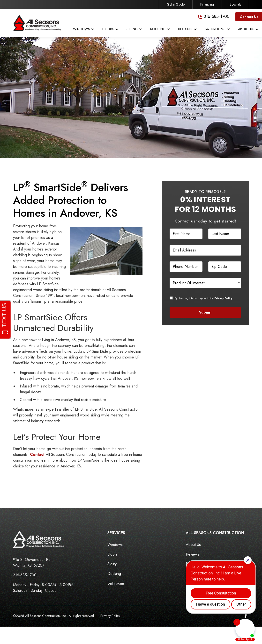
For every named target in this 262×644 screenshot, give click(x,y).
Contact (37, 454)
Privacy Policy (110, 616)
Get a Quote (176, 4)
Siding (112, 564)
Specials (235, 4)
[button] (84, 30)
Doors (112, 554)
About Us (193, 545)
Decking (114, 574)
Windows (115, 545)
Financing (207, 4)
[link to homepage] (37, 23)
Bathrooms (116, 583)
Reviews (193, 554)
